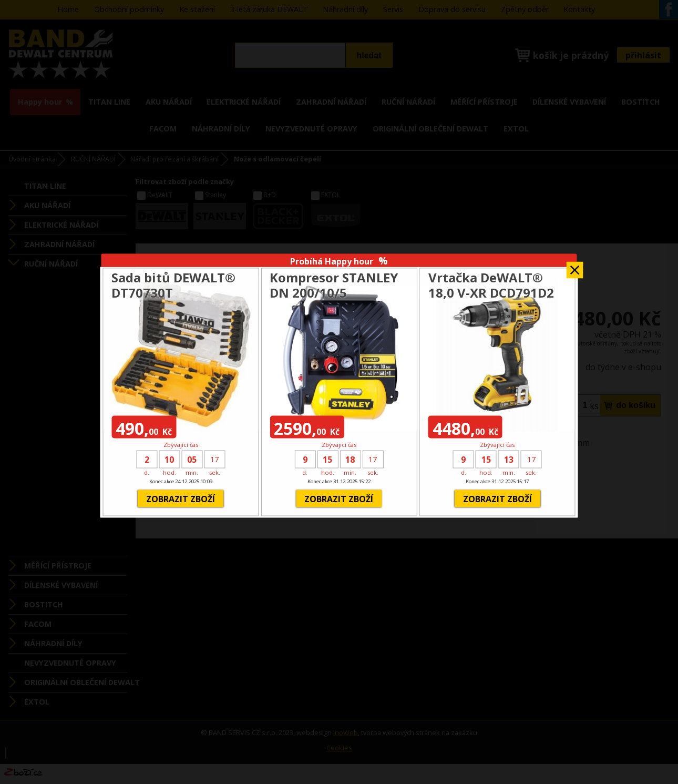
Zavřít (575, 266)
